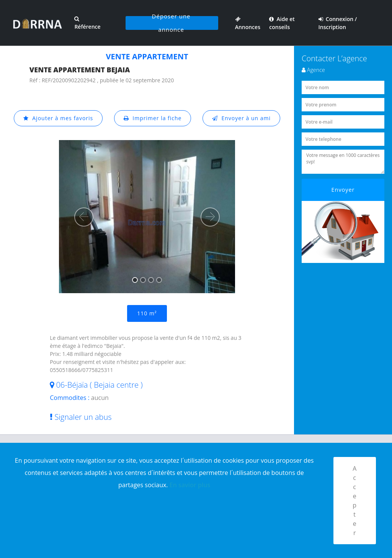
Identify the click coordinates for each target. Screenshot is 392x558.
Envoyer (343, 190)
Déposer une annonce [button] (171, 23)
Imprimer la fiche (153, 118)
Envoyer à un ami (241, 118)
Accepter (355, 501)
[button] (84, 217)
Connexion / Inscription (338, 23)
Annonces (248, 23)
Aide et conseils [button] (282, 23)
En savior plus (190, 485)
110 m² (147, 313)
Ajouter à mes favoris (58, 118)
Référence (87, 23)
